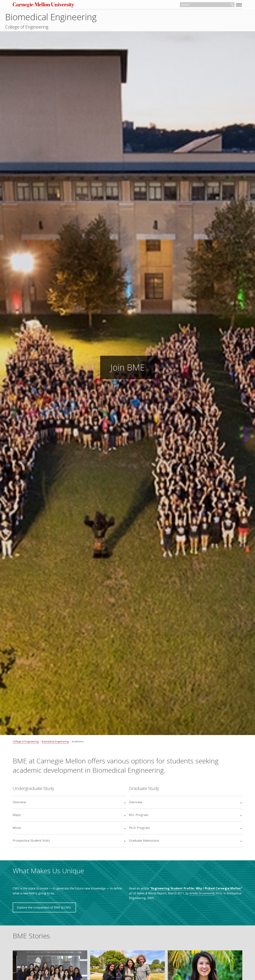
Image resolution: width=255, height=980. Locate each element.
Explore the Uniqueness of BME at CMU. (55, 907)
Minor (27, 828)
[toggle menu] (229, 5)
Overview (29, 802)
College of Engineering (45, 28)
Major (27, 815)
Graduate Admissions (144, 841)
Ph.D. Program (139, 828)
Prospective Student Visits (42, 841)
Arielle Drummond (214, 893)
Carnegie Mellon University (56, 5)
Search (222, 5)
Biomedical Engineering (69, 18)
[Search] (198, 5)
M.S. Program (139, 815)
